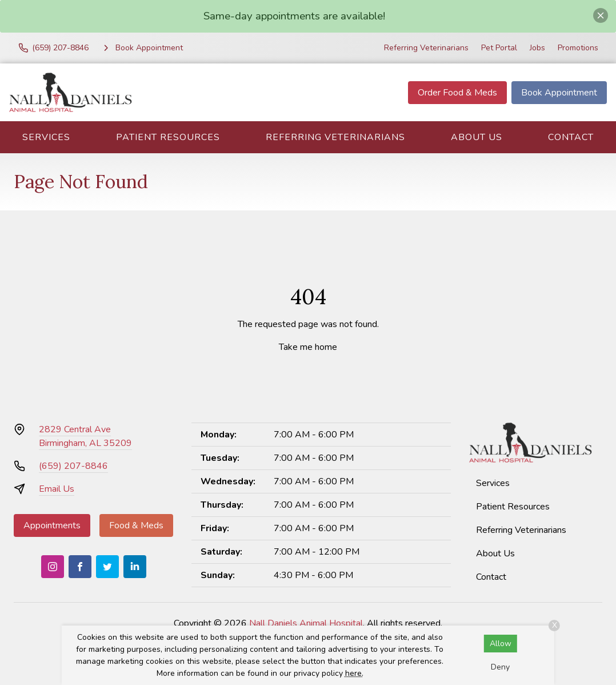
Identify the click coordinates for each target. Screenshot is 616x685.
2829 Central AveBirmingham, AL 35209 (85, 436)
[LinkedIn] (135, 567)
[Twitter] (107, 567)
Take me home (308, 347)
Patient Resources (168, 137)
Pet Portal (499, 48)
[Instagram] (53, 567)
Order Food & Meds (457, 93)
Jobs (537, 48)
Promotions (578, 48)
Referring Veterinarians (426, 48)
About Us (477, 137)
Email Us (57, 489)
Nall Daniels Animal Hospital (306, 623)
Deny (500, 667)
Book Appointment (559, 93)
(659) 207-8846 (73, 466)
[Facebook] (80, 567)
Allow (501, 644)
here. (354, 673)
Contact (571, 137)
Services (46, 137)
